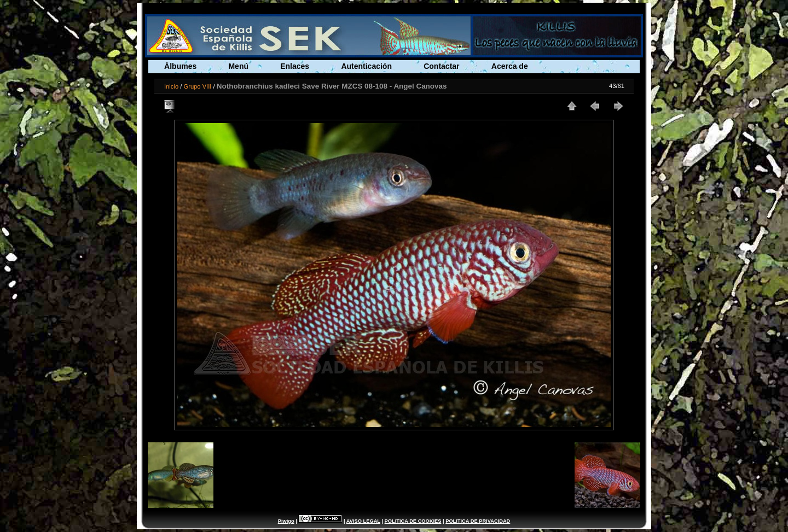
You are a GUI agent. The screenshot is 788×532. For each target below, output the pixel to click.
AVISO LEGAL (363, 521)
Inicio (171, 86)
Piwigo (286, 521)
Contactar (441, 66)
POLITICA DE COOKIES (413, 521)
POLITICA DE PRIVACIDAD (478, 521)
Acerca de (510, 66)
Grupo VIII (197, 86)
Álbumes (180, 66)
